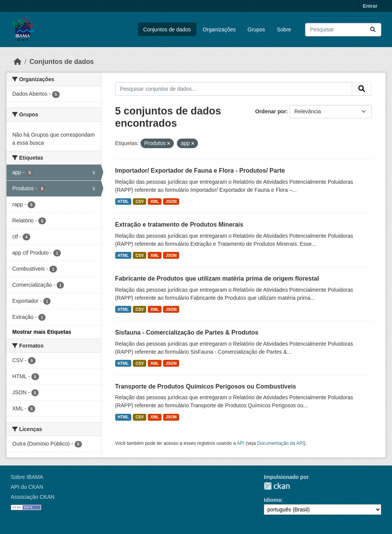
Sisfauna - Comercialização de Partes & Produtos (187, 332)
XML (155, 201)
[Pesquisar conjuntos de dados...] (343, 30)
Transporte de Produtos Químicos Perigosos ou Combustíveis (206, 386)
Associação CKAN (33, 497)
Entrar (370, 6)
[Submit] (373, 30)
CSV (140, 201)
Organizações (219, 29)
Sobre (284, 29)
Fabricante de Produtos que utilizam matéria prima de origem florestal (217, 278)
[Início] (18, 62)
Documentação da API (281, 443)
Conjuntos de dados (167, 29)
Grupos (256, 29)
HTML (123, 201)
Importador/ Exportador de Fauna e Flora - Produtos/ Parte (200, 171)
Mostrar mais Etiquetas (42, 332)
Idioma (272, 500)
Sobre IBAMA (27, 477)
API (241, 443)
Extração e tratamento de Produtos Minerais (179, 225)
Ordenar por (271, 111)
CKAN (277, 486)
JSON (171, 201)
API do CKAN (27, 487)
